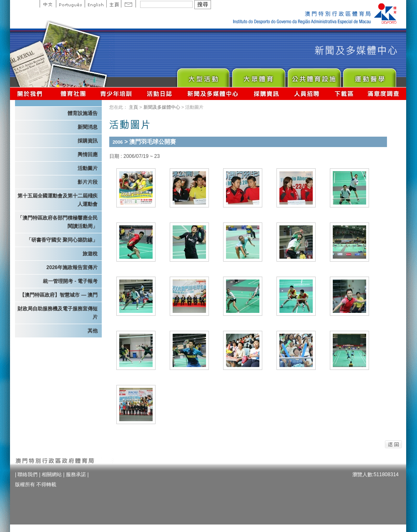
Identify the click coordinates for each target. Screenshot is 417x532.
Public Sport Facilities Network (314, 76)
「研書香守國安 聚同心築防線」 (62, 240)
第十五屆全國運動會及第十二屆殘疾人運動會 (58, 200)
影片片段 (88, 182)
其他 (93, 331)
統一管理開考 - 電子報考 (70, 281)
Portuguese (70, 4)
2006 (118, 142)
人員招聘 (307, 94)
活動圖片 (88, 168)
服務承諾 (76, 475)
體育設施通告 (83, 113)
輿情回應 (88, 155)
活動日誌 (160, 94)
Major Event (203, 76)
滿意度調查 (384, 94)
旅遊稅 (90, 254)
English (95, 4)
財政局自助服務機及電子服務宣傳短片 (58, 313)
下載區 (344, 94)
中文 (48, 4)
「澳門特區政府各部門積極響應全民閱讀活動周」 (58, 222)
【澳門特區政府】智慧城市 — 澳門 (59, 295)
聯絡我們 (28, 475)
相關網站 (52, 475)
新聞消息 (88, 127)
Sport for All (258, 76)
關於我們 (31, 94)
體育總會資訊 (73, 94)
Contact (128, 4)
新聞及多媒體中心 (213, 94)
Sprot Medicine (369, 76)
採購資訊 (266, 94)
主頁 (114, 4)
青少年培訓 (116, 94)
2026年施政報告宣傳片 (72, 267)
